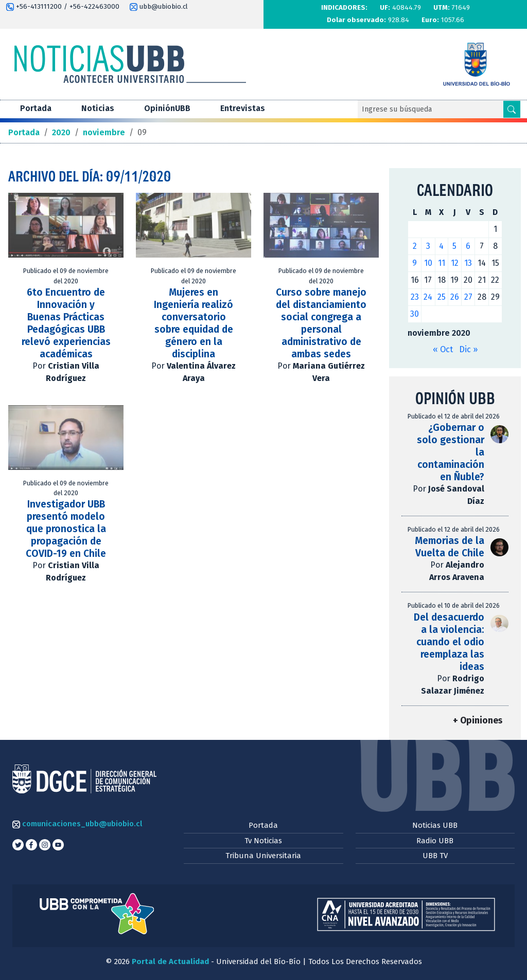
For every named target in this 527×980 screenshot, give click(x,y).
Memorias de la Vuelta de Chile (450, 547)
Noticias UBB (435, 825)
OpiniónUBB (167, 108)
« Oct (443, 349)
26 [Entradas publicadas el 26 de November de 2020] (455, 297)
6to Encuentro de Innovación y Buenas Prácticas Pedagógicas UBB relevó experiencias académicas (66, 323)
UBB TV (435, 856)
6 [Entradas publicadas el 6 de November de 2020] (468, 246)
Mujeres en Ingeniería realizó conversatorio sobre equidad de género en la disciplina (194, 323)
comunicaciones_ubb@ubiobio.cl (77, 824)
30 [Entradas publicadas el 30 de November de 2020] (415, 314)
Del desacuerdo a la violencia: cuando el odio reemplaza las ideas (449, 642)
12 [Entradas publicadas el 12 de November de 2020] (455, 263)
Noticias (98, 108)
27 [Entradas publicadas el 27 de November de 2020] (468, 297)
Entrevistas (243, 108)
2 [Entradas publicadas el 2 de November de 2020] (415, 246)
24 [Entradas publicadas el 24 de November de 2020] (428, 297)
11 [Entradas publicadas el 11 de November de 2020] (442, 263)
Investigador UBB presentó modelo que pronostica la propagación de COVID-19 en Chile (66, 529)
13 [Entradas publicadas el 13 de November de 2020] (468, 263)
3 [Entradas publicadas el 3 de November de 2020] (428, 246)
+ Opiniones (478, 721)
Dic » (468, 349)
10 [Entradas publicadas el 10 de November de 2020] (428, 263)
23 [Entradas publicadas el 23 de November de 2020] (415, 297)
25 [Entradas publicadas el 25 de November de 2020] (442, 297)
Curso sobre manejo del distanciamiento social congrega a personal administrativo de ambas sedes (321, 323)
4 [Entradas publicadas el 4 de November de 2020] (441, 246)
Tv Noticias (263, 841)
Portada (36, 108)
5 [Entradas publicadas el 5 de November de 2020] (454, 246)
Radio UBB (435, 841)
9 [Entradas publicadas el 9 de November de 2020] (415, 263)
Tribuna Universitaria (263, 856)
